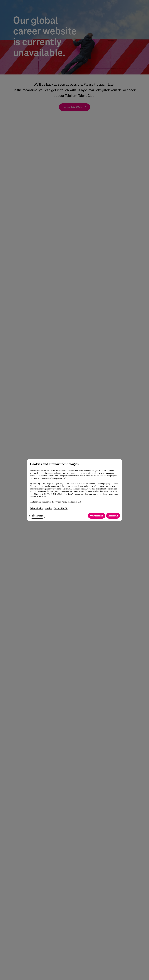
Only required (97, 516)
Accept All (113, 516)
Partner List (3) (61, 508)
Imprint (48, 508)
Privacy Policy (36, 508)
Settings (37, 516)
